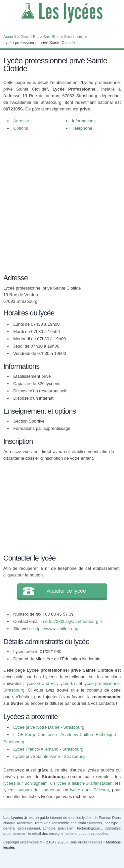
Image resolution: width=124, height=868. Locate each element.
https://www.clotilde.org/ (56, 629)
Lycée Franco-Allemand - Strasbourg (48, 749)
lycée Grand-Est (41, 683)
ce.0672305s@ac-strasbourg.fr (73, 621)
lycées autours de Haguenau (32, 790)
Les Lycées (62, 13)
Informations (84, 121)
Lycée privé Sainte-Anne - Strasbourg (49, 756)
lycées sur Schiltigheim (25, 783)
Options (21, 128)
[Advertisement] (62, 201)
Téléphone (82, 128)
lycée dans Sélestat (89, 790)
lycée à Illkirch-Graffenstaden (85, 783)
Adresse (21, 121)
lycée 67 (68, 683)
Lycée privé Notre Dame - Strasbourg (49, 727)
